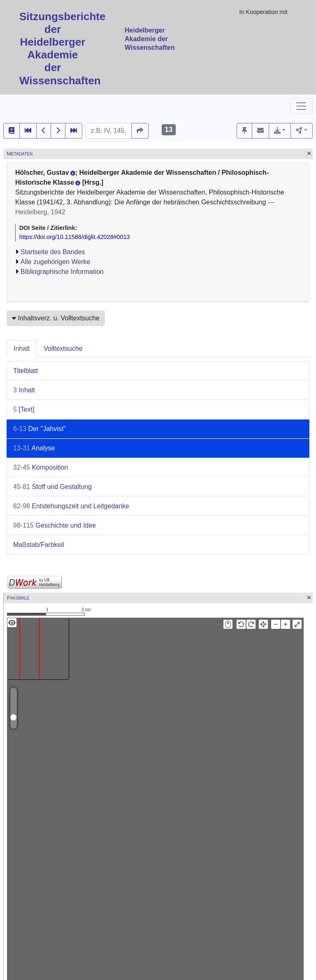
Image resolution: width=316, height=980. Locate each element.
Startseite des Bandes (53, 252)
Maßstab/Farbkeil (39, 545)
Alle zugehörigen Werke (56, 262)
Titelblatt (26, 371)
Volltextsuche (63, 349)
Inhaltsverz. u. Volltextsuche (56, 318)
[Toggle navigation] (301, 106)
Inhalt (22, 349)
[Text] (24, 409)
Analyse (34, 448)
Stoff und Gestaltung (52, 487)
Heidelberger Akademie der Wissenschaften (150, 39)
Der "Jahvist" (39, 429)
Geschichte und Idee (55, 525)
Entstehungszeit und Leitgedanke (71, 506)
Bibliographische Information (62, 272)
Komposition (41, 467)
